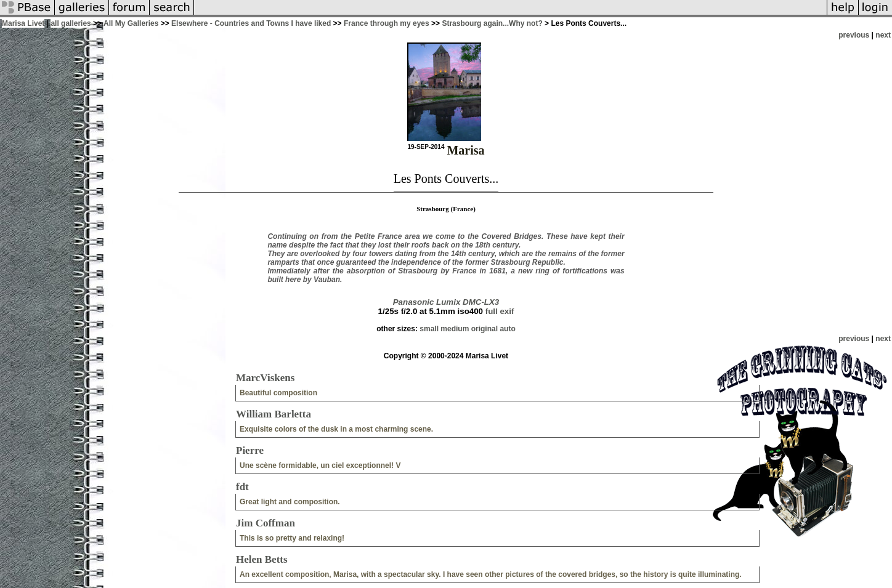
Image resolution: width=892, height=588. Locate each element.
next (883, 35)
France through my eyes (387, 23)
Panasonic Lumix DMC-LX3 (446, 302)
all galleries (71, 23)
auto (507, 329)
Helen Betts (262, 559)
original (485, 329)
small (429, 329)
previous (854, 35)
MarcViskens (265, 378)
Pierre (250, 450)
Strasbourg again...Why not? (492, 23)
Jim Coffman (266, 523)
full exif (500, 311)
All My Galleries (131, 23)
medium (455, 329)
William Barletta (274, 414)
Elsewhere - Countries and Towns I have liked (251, 23)
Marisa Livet (23, 23)
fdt (242, 487)
